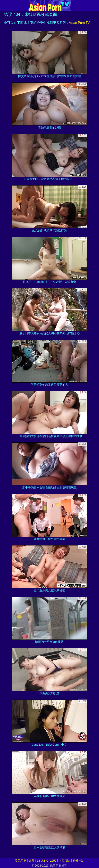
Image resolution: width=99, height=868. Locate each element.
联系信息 (21, 861)
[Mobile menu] (4, 6)
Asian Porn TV (79, 23)
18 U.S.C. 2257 (47, 861)
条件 (32, 861)
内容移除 (64, 861)
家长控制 (78, 861)
